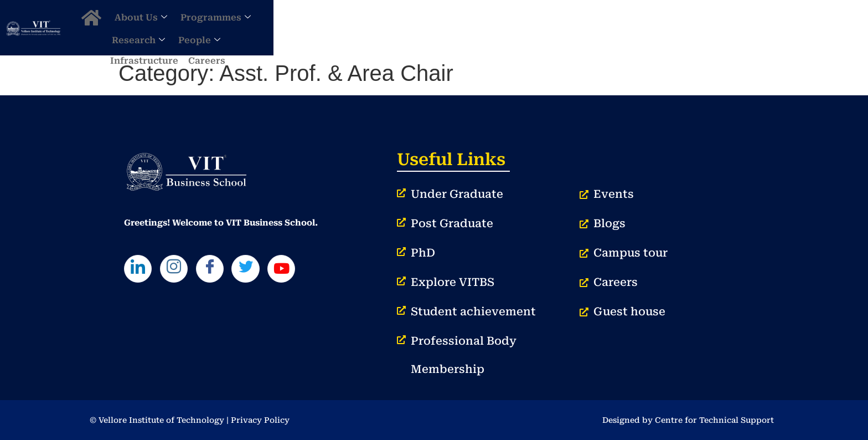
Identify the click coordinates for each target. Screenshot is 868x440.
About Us (389, 27)
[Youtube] (306, 272)
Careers (730, 27)
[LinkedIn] (141, 272)
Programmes (464, 27)
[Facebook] (223, 272)
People (600, 27)
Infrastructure (668, 27)
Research (539, 27)
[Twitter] (264, 272)
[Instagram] (182, 272)
